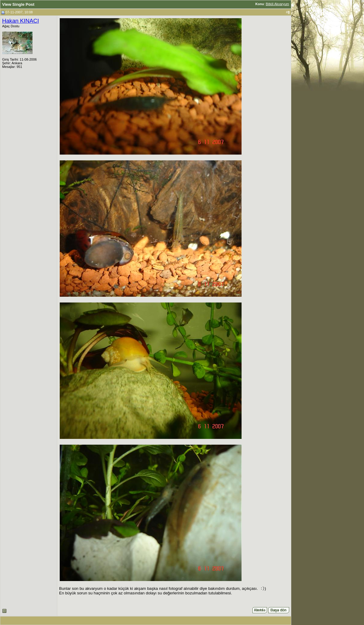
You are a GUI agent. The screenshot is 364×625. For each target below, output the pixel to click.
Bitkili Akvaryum (277, 4)
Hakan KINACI (20, 21)
